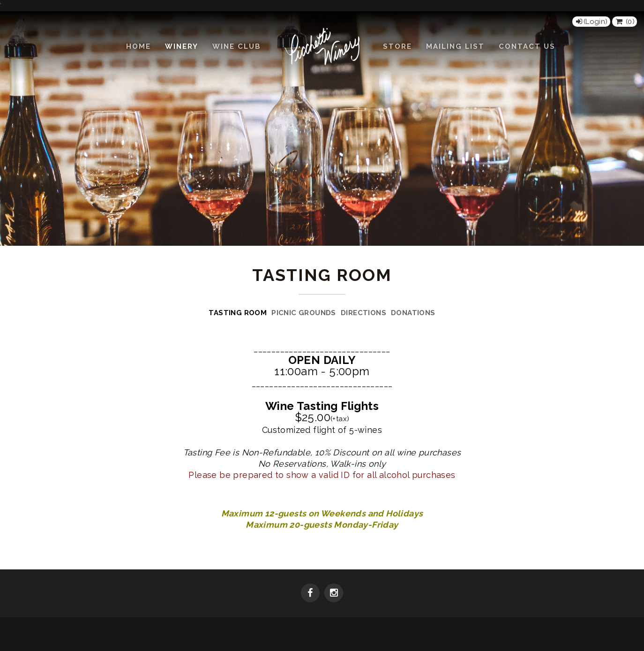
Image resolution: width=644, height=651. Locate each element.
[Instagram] (334, 594)
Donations (413, 313)
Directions (363, 313)
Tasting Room (238, 313)
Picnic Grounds (304, 313)
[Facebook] (310, 594)
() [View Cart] (625, 22)
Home (139, 46)
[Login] (591, 22)
